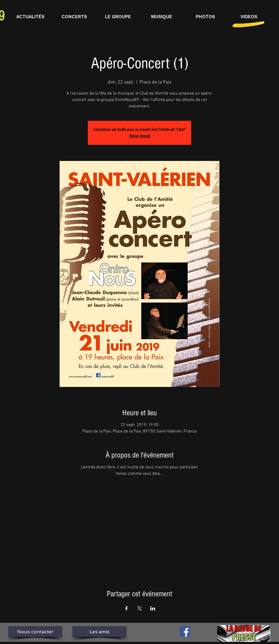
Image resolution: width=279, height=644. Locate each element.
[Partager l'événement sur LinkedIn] (153, 608)
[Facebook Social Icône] (185, 632)
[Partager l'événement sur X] (140, 608)
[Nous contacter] (35, 632)
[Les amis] (99, 632)
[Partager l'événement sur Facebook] (127, 608)
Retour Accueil (140, 136)
